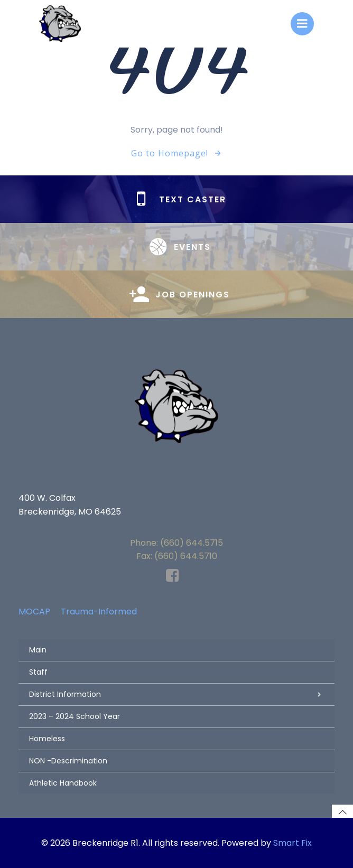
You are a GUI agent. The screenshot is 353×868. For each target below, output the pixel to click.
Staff (38, 672)
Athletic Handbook (63, 783)
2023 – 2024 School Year (75, 716)
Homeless (47, 739)
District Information (176, 694)
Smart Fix (292, 843)
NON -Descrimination (68, 761)
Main (38, 650)
